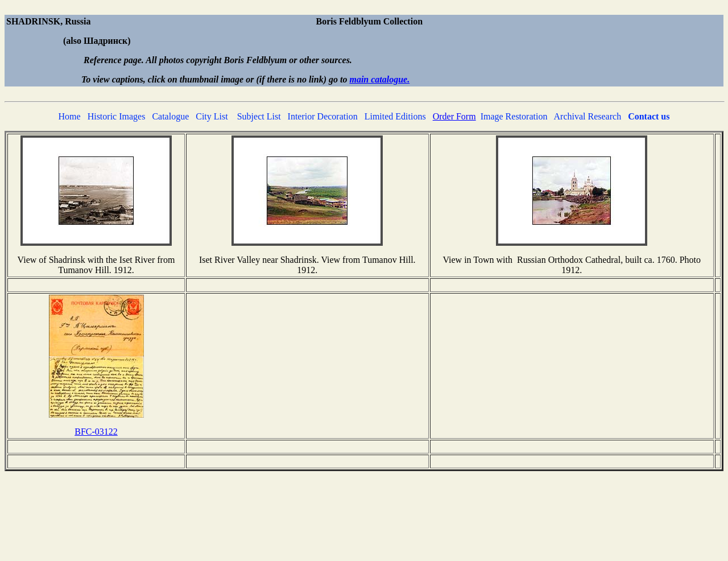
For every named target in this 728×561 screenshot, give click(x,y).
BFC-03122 (96, 432)
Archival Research (588, 116)
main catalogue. (379, 79)
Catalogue (170, 116)
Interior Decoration (323, 116)
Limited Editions (395, 116)
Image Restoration (514, 116)
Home (70, 116)
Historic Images (117, 116)
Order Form (454, 116)
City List (212, 116)
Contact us (649, 116)
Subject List (259, 116)
